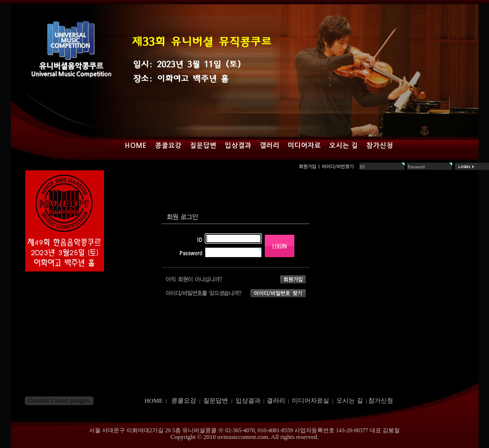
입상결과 (238, 146)
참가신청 (380, 146)
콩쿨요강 (168, 146)
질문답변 (203, 146)
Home (136, 146)
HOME (154, 401)
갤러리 (270, 146)
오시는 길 (344, 146)
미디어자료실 (311, 401)
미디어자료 (304, 146)
